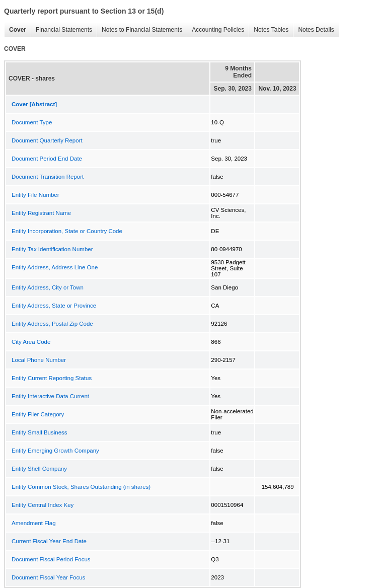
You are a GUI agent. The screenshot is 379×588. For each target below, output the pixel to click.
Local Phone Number (39, 360)
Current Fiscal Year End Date (49, 541)
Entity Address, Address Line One (55, 267)
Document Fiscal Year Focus (48, 577)
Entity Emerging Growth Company (55, 451)
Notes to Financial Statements (139, 30)
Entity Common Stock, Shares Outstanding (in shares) (81, 487)
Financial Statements (61, 30)
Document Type (32, 122)
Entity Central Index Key (43, 505)
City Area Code (31, 342)
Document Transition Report (48, 177)
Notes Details (313, 30)
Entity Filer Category (38, 414)
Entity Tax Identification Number (52, 249)
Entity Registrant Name (41, 213)
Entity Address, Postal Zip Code (52, 324)
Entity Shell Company (39, 469)
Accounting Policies (215, 30)
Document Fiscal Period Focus (51, 559)
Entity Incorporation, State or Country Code (67, 231)
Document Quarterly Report (47, 140)
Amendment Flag (34, 523)
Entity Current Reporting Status (52, 378)
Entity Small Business (40, 432)
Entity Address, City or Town (48, 287)
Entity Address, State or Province (54, 306)
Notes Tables (269, 30)
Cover (15, 30)
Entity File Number (35, 195)
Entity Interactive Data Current (50, 396)
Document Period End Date (47, 159)
